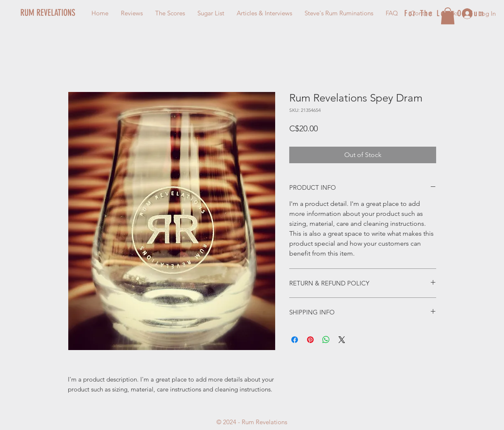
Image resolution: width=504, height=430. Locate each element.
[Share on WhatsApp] (326, 340)
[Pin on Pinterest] (310, 340)
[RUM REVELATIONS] (64, 13)
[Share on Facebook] (295, 340)
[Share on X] (342, 340)
